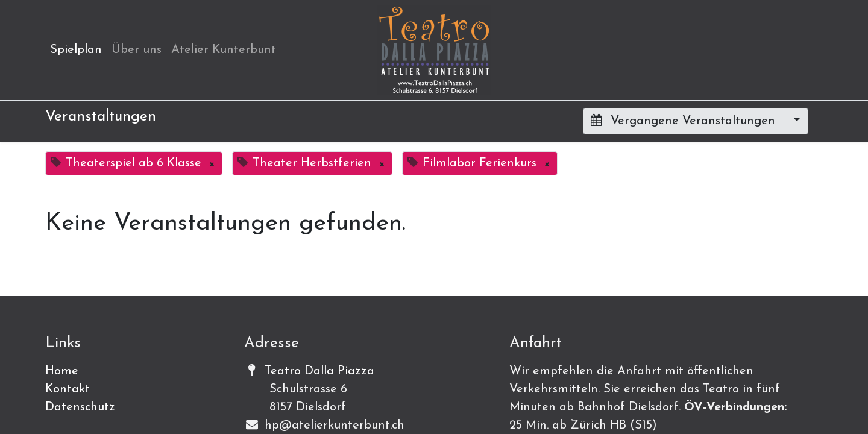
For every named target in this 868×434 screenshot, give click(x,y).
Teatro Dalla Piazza (319, 371)
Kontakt (68, 389)
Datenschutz (80, 407)
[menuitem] (76, 50)
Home (62, 371)
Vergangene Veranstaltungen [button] (685, 121)
